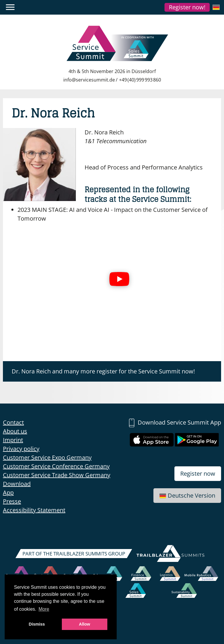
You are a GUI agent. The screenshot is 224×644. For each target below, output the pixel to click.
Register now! (187, 7)
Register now (198, 474)
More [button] (44, 609)
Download (17, 484)
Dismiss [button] (37, 624)
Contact (13, 422)
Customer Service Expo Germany (47, 457)
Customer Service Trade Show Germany (57, 475)
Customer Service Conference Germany (56, 466)
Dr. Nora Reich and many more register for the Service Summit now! (103, 371)
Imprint (13, 440)
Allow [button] (85, 624)
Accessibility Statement (34, 510)
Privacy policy (21, 449)
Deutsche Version (187, 495)
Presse (12, 501)
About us (15, 431)
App (8, 492)
